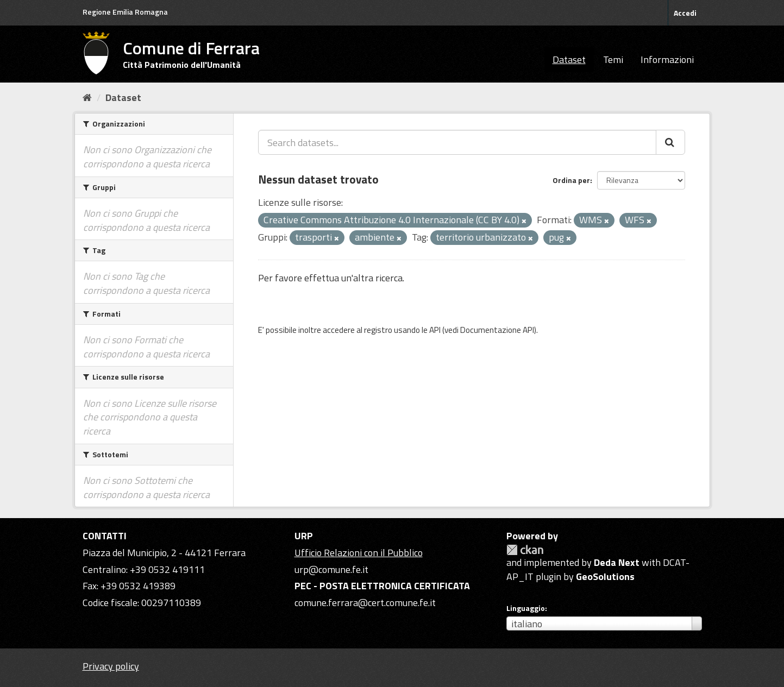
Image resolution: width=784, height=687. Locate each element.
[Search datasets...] (457, 142)
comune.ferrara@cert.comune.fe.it (365, 603)
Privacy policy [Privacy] (111, 666)
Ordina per (571, 180)
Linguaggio (526, 608)
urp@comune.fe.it (331, 569)
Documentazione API (497, 330)
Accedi (685, 13)
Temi (613, 59)
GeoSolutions (605, 576)
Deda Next (617, 562)
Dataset (569, 59)
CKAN (525, 550)
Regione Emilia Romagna (125, 12)
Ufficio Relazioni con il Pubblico (359, 553)
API (435, 330)
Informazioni (667, 59)
